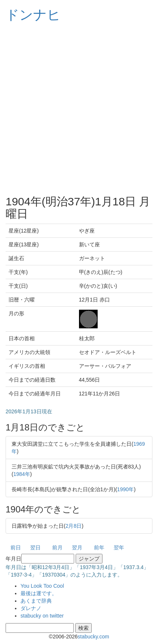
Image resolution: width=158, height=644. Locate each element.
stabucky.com (93, 637)
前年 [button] (99, 547)
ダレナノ (31, 608)
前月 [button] (57, 547)
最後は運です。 (39, 593)
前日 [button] (16, 547)
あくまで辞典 (36, 601)
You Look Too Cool (42, 586)
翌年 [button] (119, 547)
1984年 (22, 474)
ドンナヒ (33, 15)
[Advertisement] (79, 109)
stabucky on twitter (42, 616)
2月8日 (74, 526)
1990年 (125, 489)
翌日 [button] (35, 547)
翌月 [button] (77, 547)
